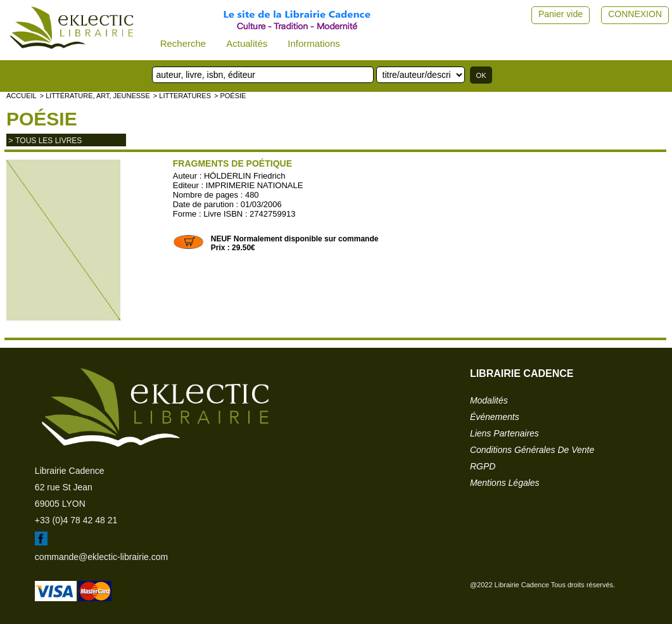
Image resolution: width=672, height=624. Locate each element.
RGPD (483, 466)
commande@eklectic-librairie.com (101, 557)
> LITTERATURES (182, 96)
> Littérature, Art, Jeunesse (95, 96)
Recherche (183, 43)
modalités (489, 400)
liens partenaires (504, 433)
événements (495, 417)
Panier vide (561, 14)
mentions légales (505, 483)
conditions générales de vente (532, 450)
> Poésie (230, 96)
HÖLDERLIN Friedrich (245, 176)
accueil (22, 96)
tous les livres (48, 141)
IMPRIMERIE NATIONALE (255, 185)
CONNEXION (635, 14)
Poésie (42, 119)
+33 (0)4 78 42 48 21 (76, 520)
